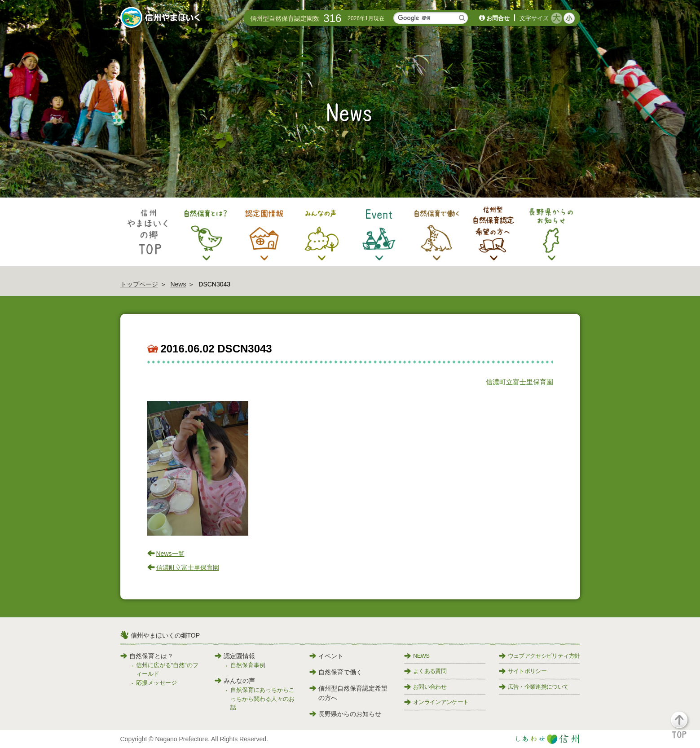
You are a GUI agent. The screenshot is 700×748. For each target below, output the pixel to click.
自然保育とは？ (147, 656)
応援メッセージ (156, 683)
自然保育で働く (336, 672)
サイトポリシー (523, 671)
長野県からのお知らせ (345, 714)
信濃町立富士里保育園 (519, 382)
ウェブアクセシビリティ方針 (539, 656)
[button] (685, 729)
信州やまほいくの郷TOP (165, 635)
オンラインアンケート (436, 702)
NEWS (417, 656)
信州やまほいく (162, 18)
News (178, 284)
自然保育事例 (248, 665)
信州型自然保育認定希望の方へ (348, 693)
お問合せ (498, 18)
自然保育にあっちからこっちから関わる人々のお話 (262, 699)
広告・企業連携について (534, 687)
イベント (326, 656)
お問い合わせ (425, 687)
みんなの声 (235, 681)
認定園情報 (235, 656)
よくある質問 (425, 671)
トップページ (139, 284)
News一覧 (170, 554)
